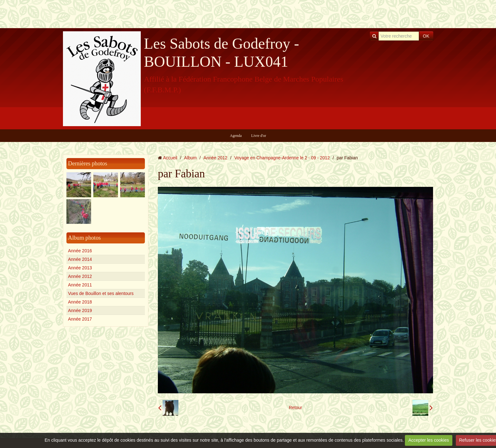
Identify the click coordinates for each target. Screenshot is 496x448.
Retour (295, 408)
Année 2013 (80, 268)
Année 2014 (80, 259)
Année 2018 (80, 302)
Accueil (170, 158)
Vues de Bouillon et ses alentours (101, 293)
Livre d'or (259, 136)
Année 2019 (80, 310)
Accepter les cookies (429, 440)
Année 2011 (80, 285)
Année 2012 (80, 276)
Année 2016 (80, 251)
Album (190, 158)
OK (426, 36)
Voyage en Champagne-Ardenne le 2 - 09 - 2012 (282, 158)
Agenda (236, 136)
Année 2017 (80, 319)
